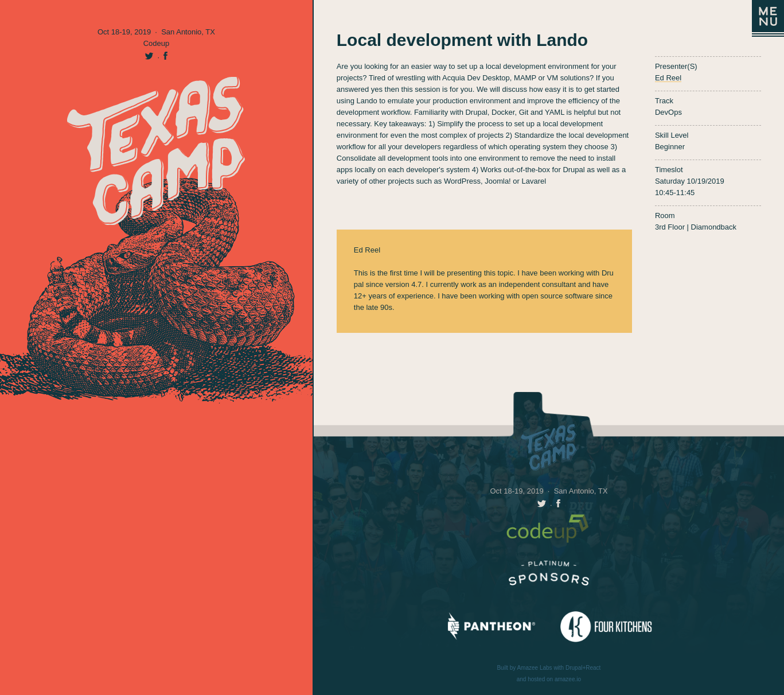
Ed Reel (668, 78)
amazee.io (568, 679)
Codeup (157, 43)
